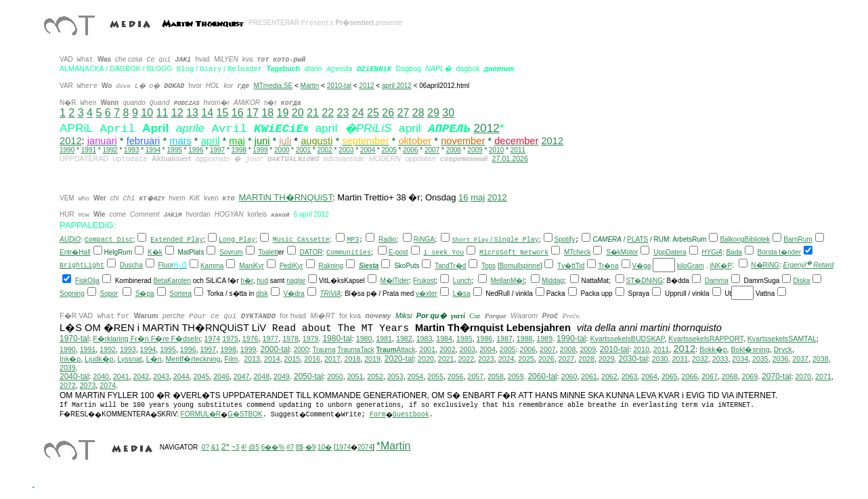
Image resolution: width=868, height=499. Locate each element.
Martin (310, 86)
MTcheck (577, 253)
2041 (121, 377)
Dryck (783, 350)
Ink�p (70, 360)
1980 (364, 339)
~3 (235, 448)
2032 (700, 360)
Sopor (109, 294)
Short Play (470, 240)
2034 (740, 360)
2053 (395, 377)
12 (177, 113)
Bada (734, 253)
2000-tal (275, 350)
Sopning (72, 294)
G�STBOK (245, 415)
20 (298, 113)
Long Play (237, 241)
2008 (454, 150)
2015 (292, 360)
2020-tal (399, 360)
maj (478, 197)
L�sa (461, 294)
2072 (68, 386)
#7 (290, 448)
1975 (230, 339)
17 (253, 113)
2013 (252, 360)
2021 (446, 360)
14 (207, 113)
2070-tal (776, 377)
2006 (410, 150)
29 (433, 113)
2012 (366, 86)
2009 (475, 150)
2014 (272, 360)
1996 (196, 150)
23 (343, 113)
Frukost (424, 281)
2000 (282, 150)
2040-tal (74, 377)
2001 (303, 150)
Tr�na (608, 266)
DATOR (311, 253)
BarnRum (798, 240)
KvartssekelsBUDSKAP (627, 339)
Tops (489, 266)
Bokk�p (713, 350)
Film (231, 360)
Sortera (180, 294)
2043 (161, 377)
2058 (496, 377)
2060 (569, 377)
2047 (242, 377)
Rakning (331, 266)
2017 (332, 360)
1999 (260, 150)
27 (403, 113)
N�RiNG (765, 266)
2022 (466, 360)
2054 (416, 377)
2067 (710, 377)
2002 (324, 150)
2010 (496, 150)
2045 (202, 377)
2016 (312, 360)
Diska (801, 281)
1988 (525, 339)
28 (418, 113)
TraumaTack (356, 350)
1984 (444, 339)
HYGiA (712, 253)
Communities (349, 254)
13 (192, 113)
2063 (630, 377)
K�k (155, 253)
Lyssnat (129, 360)
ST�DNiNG (645, 281)
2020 (426, 360)
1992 (110, 150)
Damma (717, 281)
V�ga (642, 266)
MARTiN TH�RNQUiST (286, 197)
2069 (750, 377)
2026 (546, 360)
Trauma (324, 350)
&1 (215, 448)
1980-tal (337, 339)
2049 (282, 377)
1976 (251, 339)
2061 (589, 377)
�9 (311, 448)
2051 (355, 377)
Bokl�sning (751, 350)
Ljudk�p (99, 360)
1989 (544, 339)
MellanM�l (507, 281)
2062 (609, 377)
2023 (486, 360)
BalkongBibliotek (745, 240)
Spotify (565, 240)
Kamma (212, 266)
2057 (475, 377)
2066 (690, 377)
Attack (396, 350)
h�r (246, 281)
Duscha (131, 266)
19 (282, 113)
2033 (720, 360)
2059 (516, 377)
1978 (290, 339)
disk (262, 294)
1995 (175, 150)
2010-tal (339, 86)
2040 (101, 377)
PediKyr (291, 266)
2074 (108, 386)
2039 (68, 368)
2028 (586, 360)
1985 (464, 339)
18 (267, 113)
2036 (781, 360)
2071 (823, 377)
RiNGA (424, 240)
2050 (335, 377)
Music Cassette (301, 241)
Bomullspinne (520, 266)
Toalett (268, 253)
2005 (389, 150)
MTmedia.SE (273, 86)
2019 (372, 360)
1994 (153, 150)
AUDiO (70, 240)
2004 (368, 150)
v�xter (427, 294)
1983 (425, 339)
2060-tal (542, 377)
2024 (506, 360)
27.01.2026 (510, 158)
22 (328, 113)
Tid (580, 266)
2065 (670, 377)
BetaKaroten (172, 281)
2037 (800, 360)
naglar (296, 281)
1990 (67, 150)
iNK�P (721, 266)
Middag (553, 281)
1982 (404, 339)
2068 (730, 377)
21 (313, 113)
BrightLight (82, 266)
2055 (435, 377)
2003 (346, 150)
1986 (485, 339)
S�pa (145, 294)
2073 (88, 386)
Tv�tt (566, 266)
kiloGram (691, 266)
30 (448, 113)
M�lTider (394, 281)
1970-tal (74, 339)
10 (147, 113)
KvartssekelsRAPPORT (706, 339)
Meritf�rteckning (193, 360)
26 (388, 113)
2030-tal (633, 360)
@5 (254, 448)
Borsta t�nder (779, 253)
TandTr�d (450, 266)
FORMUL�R (201, 415)
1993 (131, 150)
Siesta (369, 266)
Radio (387, 240)
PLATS (637, 240)
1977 (270, 339)
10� (325, 448)
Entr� (69, 253)
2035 (760, 360)
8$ (300, 448)
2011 (518, 150)
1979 (311, 339)
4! (244, 448)
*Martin (394, 447)
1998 (239, 150)
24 (358, 113)
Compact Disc (109, 241)
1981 (384, 339)
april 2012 (397, 86)
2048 (261, 377)
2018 (353, 360)
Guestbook (411, 415)
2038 (821, 360)
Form (378, 415)
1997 (217, 150)
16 (238, 113)
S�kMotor (622, 253)
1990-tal (571, 339)
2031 (680, 360)
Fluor (166, 266)
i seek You (443, 254)
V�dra (294, 294)
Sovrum (231, 253)
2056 (456, 377)
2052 (375, 377)
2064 (649, 377)
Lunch (462, 281)
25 (373, 113)
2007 (432, 150)
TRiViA (330, 294)
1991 (89, 150)
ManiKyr (252, 266)
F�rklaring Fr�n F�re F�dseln (146, 339)
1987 (504, 339)
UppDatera (670, 253)
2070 (803, 377)
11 (162, 113)
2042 (142, 377)
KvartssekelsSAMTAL (782, 339)
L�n (154, 360)
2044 (181, 377)
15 (222, 113)
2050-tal (308, 377)
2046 (221, 377)
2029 (607, 360)
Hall (84, 253)
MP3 (353, 241)
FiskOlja (87, 281)
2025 (526, 360)
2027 (567, 360)
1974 (213, 339)
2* (225, 447)
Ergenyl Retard (809, 266)
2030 (660, 360)
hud (262, 281)
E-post (398, 253)
